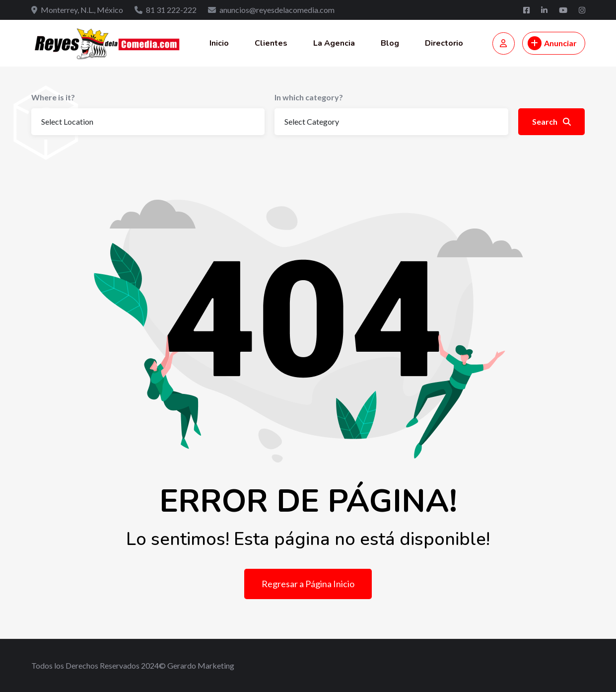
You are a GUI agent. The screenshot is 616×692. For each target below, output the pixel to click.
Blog (390, 43)
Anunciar (552, 43)
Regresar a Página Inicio (308, 584)
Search (551, 121)
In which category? (309, 97)
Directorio (444, 43)
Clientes (271, 43)
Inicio (219, 43)
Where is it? (53, 97)
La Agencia (334, 43)
